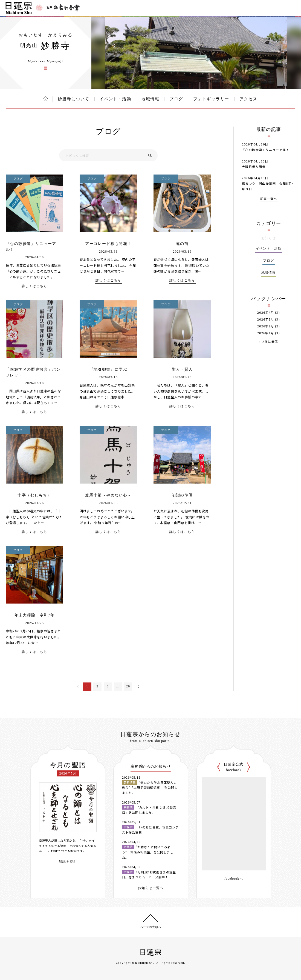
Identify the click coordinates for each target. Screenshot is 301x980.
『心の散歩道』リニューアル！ (266, 150)
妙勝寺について (74, 99)
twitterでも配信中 (64, 851)
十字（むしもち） (34, 495)
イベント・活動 (115, 99)
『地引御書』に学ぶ (108, 369)
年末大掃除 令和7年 (35, 615)
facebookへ (234, 879)
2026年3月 (266, 319)
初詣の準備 (182, 495)
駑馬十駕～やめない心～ (108, 495)
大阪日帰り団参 (254, 167)
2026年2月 (266, 326)
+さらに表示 (268, 342)
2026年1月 (266, 333)
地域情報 (150, 99)
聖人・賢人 (182, 369)
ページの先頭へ (151, 927)
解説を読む (68, 862)
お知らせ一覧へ (151, 888)
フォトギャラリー (211, 99)
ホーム (46, 99)
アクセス (248, 99)
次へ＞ (139, 687)
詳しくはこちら (34, 286)
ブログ (176, 99)
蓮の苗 (182, 244)
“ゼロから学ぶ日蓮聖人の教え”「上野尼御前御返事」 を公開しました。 (150, 788)
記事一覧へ (269, 199)
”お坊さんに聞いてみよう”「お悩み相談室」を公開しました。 (148, 852)
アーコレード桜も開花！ (108, 244)
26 (128, 686)
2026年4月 (266, 312)
